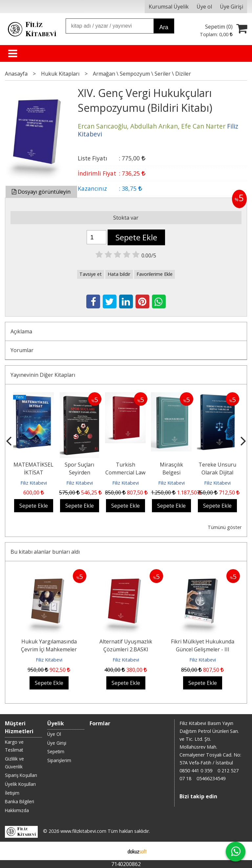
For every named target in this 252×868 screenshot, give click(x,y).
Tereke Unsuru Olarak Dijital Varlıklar (217, 472)
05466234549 (211, 778)
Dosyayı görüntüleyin (41, 192)
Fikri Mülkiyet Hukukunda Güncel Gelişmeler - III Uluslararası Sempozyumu (203, 649)
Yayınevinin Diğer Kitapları (43, 375)
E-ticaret (116, 851)
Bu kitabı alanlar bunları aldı (45, 552)
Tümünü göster (225, 527)
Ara (164, 27)
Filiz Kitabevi (34, 483)
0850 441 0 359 (196, 771)
